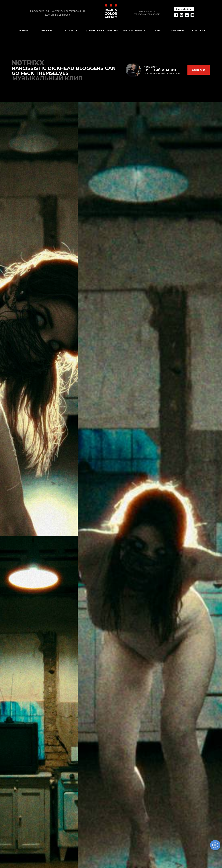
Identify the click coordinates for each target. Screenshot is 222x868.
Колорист (150, 67)
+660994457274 (147, 11)
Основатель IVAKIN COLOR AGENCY (163, 73)
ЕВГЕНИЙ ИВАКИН (161, 70)
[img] (133, 70)
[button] (199, 70)
